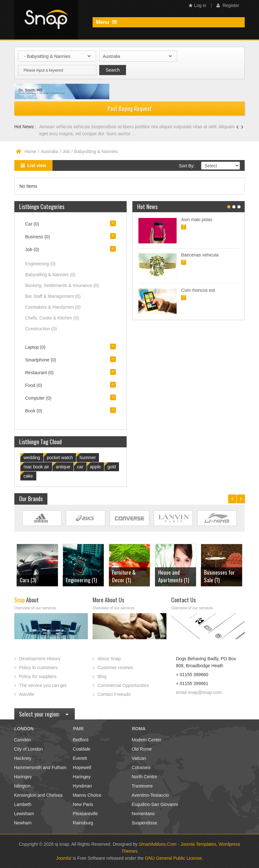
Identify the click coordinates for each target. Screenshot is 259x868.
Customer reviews (115, 668)
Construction (41, 329)
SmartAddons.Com (157, 844)
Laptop (35, 347)
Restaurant (39, 373)
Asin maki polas (197, 220)
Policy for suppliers (38, 676)
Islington (22, 786)
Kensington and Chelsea (38, 795)
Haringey (23, 777)
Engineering (40, 264)
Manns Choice (87, 795)
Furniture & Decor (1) (124, 576)
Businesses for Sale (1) (219, 576)
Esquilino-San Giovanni (155, 804)
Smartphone (41, 360)
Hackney (23, 758)
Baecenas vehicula (200, 255)
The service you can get (43, 685)
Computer (38, 398)
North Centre (144, 777)
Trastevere (142, 786)
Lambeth (23, 804)
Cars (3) (28, 580)
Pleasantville (85, 814)
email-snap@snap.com (199, 692)
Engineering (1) (81, 580)
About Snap (109, 659)
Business (38, 237)
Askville (27, 694)
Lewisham (24, 814)
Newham (23, 823)
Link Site (42, 518)
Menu (106, 22)
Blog (102, 676)
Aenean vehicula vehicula (65, 127)
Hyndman (82, 786)
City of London (28, 749)
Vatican (139, 758)
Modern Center (147, 740)
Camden (22, 740)
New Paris (83, 804)
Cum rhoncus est (198, 290)
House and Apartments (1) (174, 576)
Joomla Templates (198, 844)
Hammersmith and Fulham (40, 767)
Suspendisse (144, 823)
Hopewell (82, 767)
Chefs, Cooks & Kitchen (52, 318)
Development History (40, 659)
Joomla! (64, 858)
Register (228, 5)
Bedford (81, 740)
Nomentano (143, 814)
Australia (49, 151)
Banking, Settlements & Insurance (62, 285)
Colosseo (141, 767)
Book (34, 411)
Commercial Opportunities (123, 685)
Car (32, 224)
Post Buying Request (130, 108)
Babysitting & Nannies (50, 275)
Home (30, 151)
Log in (197, 5)
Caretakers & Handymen (53, 307)
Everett (80, 758)
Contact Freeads (114, 694)
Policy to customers (38, 668)
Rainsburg (83, 823)
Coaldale (82, 749)
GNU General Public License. (174, 858)
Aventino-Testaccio (150, 795)
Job (66, 151)
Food (34, 385)
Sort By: (187, 166)
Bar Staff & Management (53, 296)
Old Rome (142, 749)
